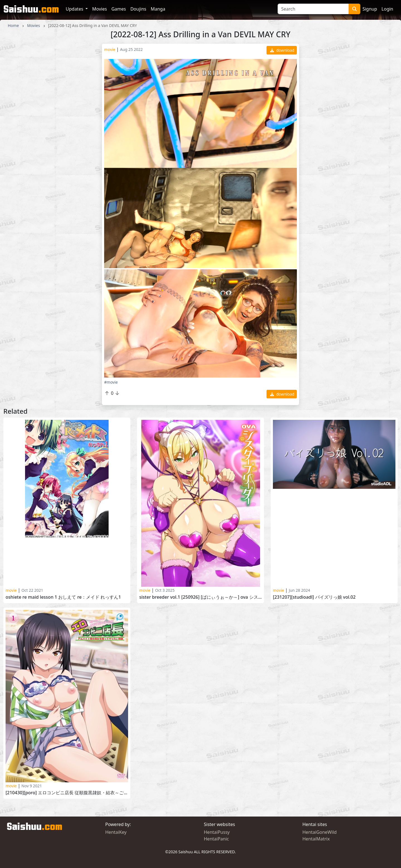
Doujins (138, 9)
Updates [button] (75, 9)
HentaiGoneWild (320, 832)
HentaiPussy (217, 832)
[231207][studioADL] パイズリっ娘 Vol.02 (314, 597)
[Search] (313, 9)
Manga (158, 9)
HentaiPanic (216, 839)
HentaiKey (116, 832)
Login (387, 9)
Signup (370, 9)
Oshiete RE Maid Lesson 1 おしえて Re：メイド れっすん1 (63, 597)
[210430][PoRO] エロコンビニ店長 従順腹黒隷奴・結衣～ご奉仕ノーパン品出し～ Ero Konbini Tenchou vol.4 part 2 (67, 793)
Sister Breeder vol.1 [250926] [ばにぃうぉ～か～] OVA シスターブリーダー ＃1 (200, 597)
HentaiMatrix (316, 839)
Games (119, 9)
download (282, 50)
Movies (100, 9)
